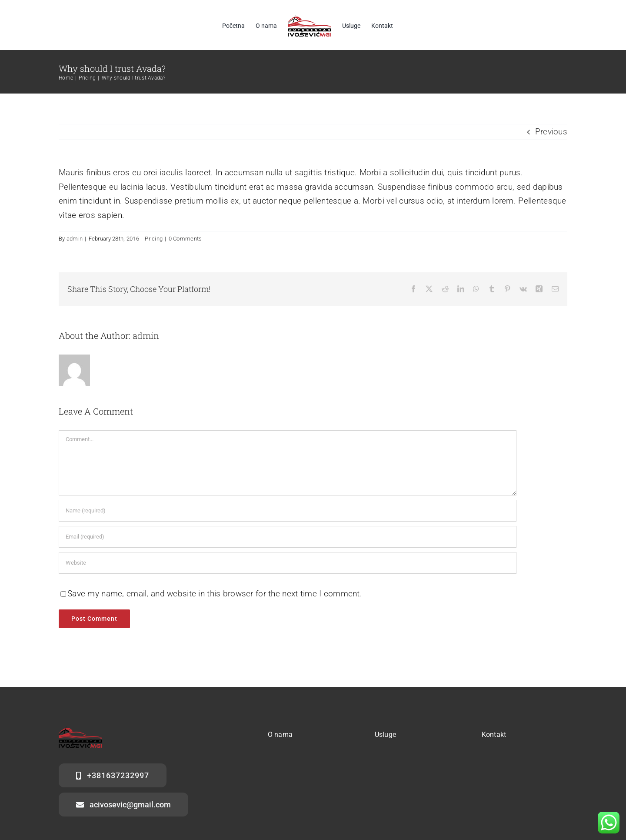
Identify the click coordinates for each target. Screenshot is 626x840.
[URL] (288, 563)
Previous (551, 132)
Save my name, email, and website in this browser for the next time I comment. (215, 594)
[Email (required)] (288, 537)
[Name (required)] (288, 511)
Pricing (154, 239)
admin (75, 239)
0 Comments (185, 239)
